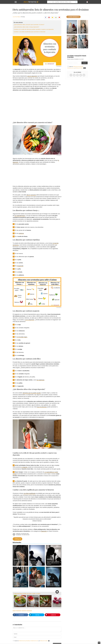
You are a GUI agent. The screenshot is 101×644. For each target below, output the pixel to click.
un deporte (24, 467)
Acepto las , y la (31, 641)
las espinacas (41, 380)
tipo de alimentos (42, 407)
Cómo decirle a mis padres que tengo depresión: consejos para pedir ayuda (37, 584)
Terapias (24, 611)
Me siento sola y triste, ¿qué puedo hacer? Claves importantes (36, 563)
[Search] (76, 2)
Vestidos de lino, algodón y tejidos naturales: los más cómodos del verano (83, 44)
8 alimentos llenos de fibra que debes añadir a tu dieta (27, 594)
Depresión (44, 531)
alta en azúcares (31, 195)
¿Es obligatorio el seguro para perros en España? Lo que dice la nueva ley (72, 30)
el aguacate (20, 266)
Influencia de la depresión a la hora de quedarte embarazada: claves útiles (20, 584)
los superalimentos (20, 216)
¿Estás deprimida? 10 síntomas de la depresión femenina (20, 563)
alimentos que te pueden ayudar (32, 393)
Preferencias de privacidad (24, 641)
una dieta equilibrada (29, 493)
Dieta (14, 611)
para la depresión (32, 76)
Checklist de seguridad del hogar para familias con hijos (82, 30)
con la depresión (30, 320)
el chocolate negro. (22, 337)
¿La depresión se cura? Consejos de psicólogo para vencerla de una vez (53, 584)
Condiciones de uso (34, 641)
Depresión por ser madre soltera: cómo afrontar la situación (53, 563)
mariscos (21, 233)
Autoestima (29, 611)
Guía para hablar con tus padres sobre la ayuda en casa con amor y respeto (72, 45)
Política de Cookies (44, 641)
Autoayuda (19, 611)
